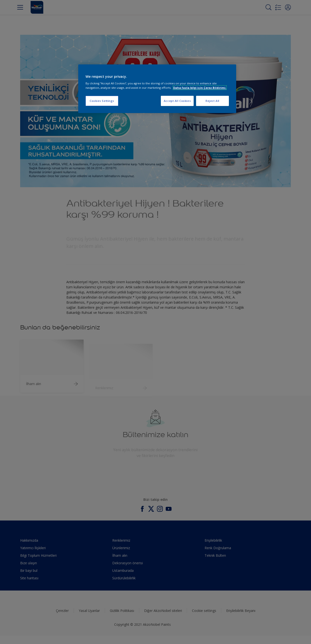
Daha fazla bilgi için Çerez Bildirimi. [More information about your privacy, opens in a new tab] (200, 88)
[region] (157, 89)
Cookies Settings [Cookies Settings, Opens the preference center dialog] (102, 101)
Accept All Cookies (177, 101)
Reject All (212, 101)
